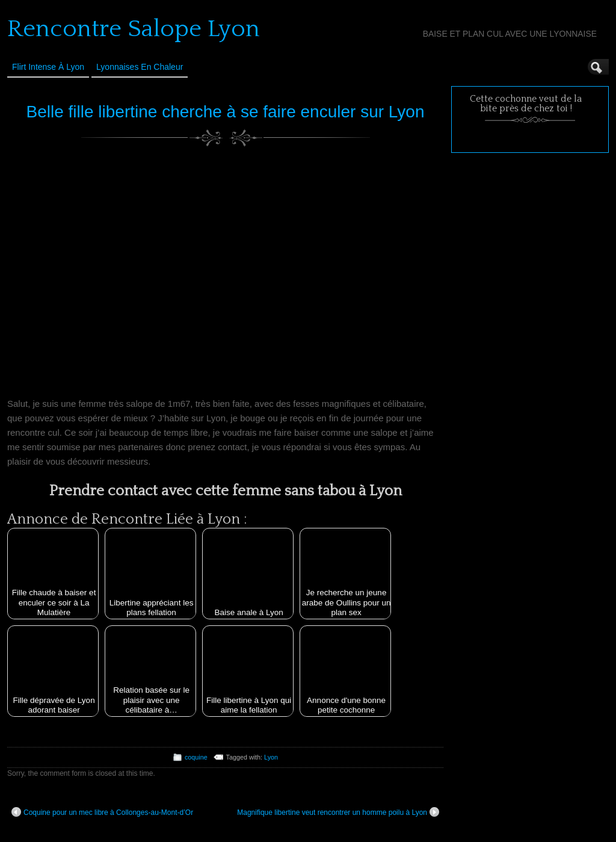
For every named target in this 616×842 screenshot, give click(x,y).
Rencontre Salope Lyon (134, 29)
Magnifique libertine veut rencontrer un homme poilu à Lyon (338, 812)
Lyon (271, 757)
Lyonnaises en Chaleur (140, 67)
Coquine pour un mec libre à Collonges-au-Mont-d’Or (102, 812)
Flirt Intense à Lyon (48, 67)
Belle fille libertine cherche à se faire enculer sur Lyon (226, 112)
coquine (196, 757)
